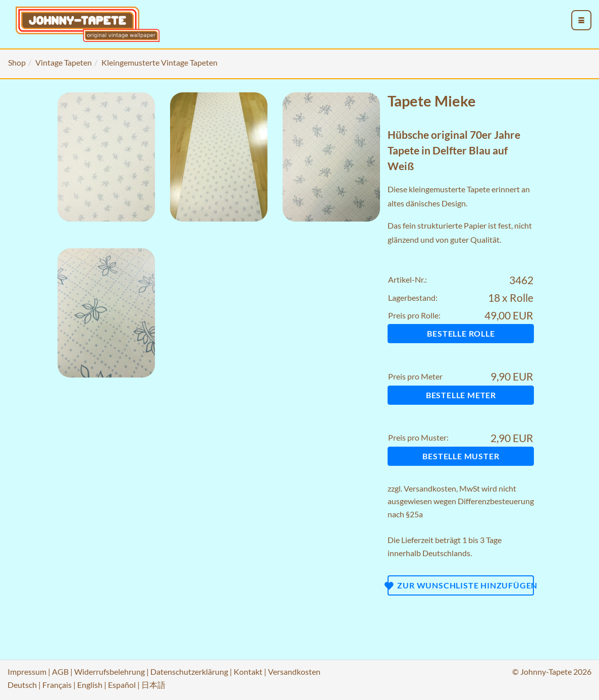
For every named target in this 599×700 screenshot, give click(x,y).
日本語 (153, 685)
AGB (60, 671)
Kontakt (248, 671)
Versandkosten (430, 488)
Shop (17, 62)
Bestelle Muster (461, 456)
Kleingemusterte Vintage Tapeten (159, 62)
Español (122, 685)
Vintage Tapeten (64, 62)
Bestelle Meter (461, 395)
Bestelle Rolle (461, 333)
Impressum (27, 671)
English (90, 685)
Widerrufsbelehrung (110, 671)
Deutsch (22, 685)
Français (57, 685)
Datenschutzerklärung (189, 671)
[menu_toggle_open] (581, 20)
